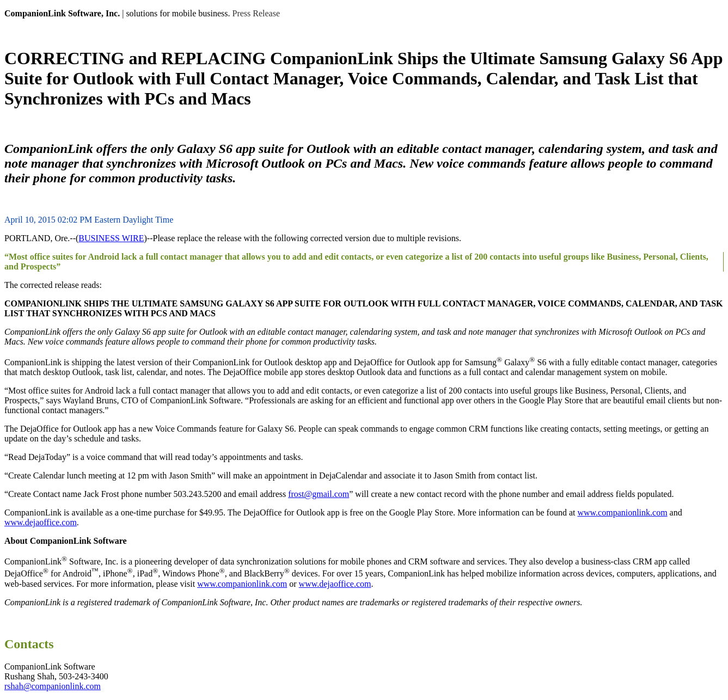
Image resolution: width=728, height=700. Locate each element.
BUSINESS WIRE (111, 238)
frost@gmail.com (319, 494)
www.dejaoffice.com (41, 522)
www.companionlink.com (622, 512)
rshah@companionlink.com (53, 686)
